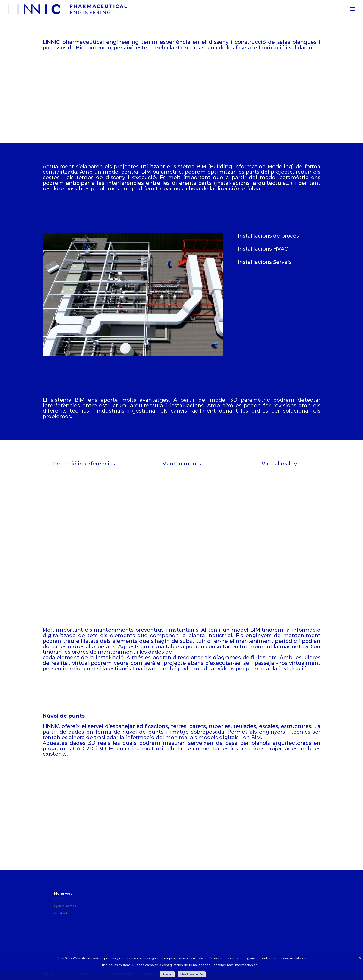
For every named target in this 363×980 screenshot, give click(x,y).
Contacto (62, 913)
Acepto (167, 974)
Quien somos (65, 906)
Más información (192, 974)
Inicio (59, 899)
